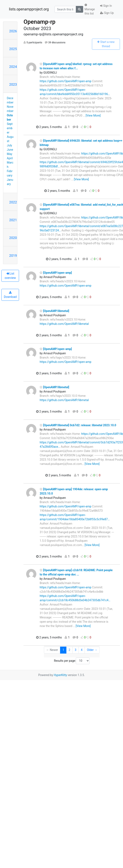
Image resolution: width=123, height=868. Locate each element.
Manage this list (90, 9)
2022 (13, 202)
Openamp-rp (39, 22)
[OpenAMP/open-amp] (56, 273)
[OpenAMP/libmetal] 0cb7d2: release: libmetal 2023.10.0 (78, 425)
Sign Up (107, 13)
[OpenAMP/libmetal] (54, 311)
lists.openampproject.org (29, 9)
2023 (13, 84)
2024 (13, 67)
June (10, 150)
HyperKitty (60, 675)
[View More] (93, 116)
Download (10, 295)
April (10, 158)
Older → (92, 650)
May (10, 154)
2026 (13, 31)
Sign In (106, 6)
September (10, 128)
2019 (13, 256)
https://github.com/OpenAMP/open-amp (65, 81)
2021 (13, 220)
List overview (10, 276)
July (10, 145)
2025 (13, 49)
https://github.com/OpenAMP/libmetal (64, 324)
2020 (13, 238)
